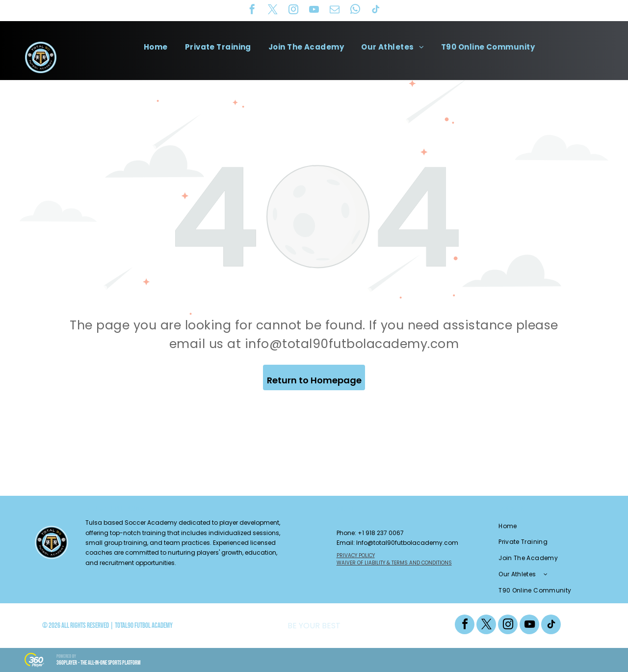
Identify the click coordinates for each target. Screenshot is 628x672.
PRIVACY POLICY (356, 555)
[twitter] (273, 11)
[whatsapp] (355, 11)
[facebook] (252, 11)
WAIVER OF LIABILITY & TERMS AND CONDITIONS (394, 563)
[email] (335, 11)
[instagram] (293, 11)
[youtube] (314, 11)
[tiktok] (376, 11)
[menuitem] (159, 47)
